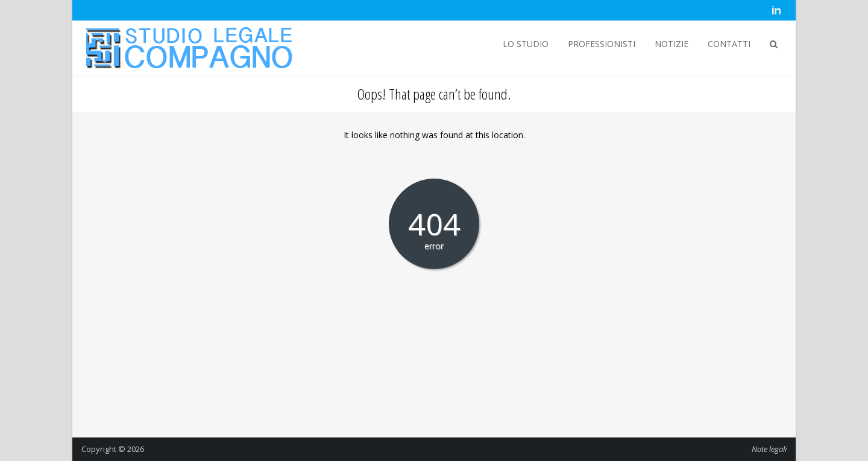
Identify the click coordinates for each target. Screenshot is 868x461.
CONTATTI (729, 44)
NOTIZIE (671, 44)
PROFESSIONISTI (602, 44)
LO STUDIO (526, 44)
